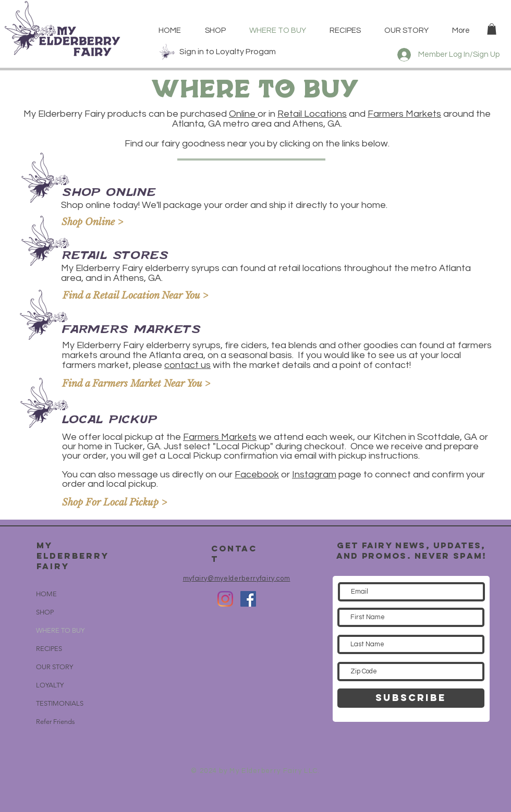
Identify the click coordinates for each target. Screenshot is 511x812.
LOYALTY (50, 685)
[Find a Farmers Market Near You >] (136, 384)
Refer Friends (56, 722)
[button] (492, 29)
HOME (46, 594)
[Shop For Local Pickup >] (124, 503)
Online (243, 114)
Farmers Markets (404, 114)
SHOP (45, 612)
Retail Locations (312, 114)
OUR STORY (54, 667)
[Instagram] (225, 599)
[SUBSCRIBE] (411, 698)
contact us (187, 365)
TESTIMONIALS (60, 703)
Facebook (257, 475)
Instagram (314, 475)
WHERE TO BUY (60, 630)
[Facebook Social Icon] (248, 599)
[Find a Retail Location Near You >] (135, 296)
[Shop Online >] (123, 223)
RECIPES (49, 649)
